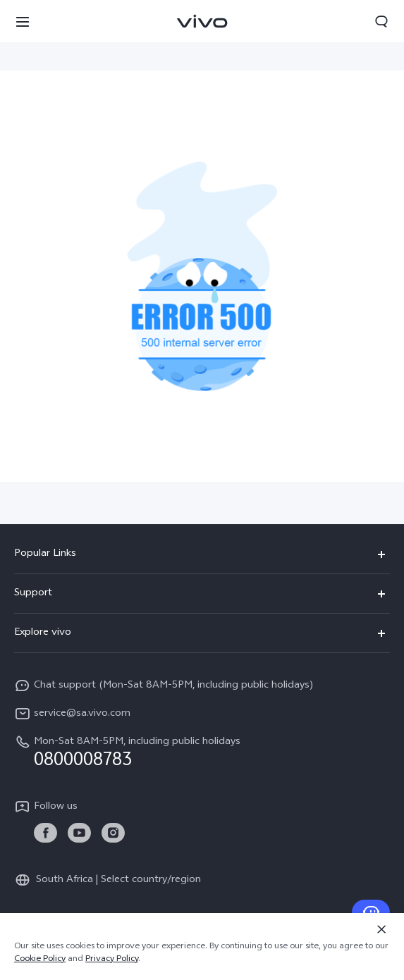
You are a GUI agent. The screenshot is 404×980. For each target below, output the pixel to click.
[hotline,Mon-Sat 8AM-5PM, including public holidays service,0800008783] (202, 752)
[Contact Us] (371, 912)
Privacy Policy (112, 960)
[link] (45, 833)
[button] (23, 21)
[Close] (381, 929)
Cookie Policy (40, 960)
